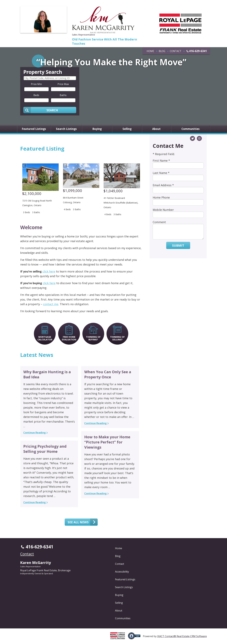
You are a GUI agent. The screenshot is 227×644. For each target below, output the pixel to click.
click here (49, 271)
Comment (159, 222)
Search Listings (66, 129)
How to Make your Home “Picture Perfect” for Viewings (107, 442)
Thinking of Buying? (93, 338)
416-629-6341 (198, 51)
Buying (97, 129)
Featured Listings (34, 129)
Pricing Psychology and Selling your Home (45, 449)
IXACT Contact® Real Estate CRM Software (182, 636)
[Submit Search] (50, 110)
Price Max (63, 84)
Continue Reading (35, 433)
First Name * (161, 161)
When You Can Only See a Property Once (108, 374)
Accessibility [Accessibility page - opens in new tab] (122, 572)
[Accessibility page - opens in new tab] (135, 638)
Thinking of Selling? (117, 338)
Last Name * (161, 173)
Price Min (36, 84)
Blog (162, 51)
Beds (36, 95)
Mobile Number (163, 210)
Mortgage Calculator (45, 338)
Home (150, 51)
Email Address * (163, 185)
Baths (63, 95)
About (156, 129)
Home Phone (161, 197)
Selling (127, 129)
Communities (190, 129)
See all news (78, 522)
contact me (51, 304)
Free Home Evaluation (69, 338)
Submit (178, 245)
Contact (176, 51)
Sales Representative (30, 566)
